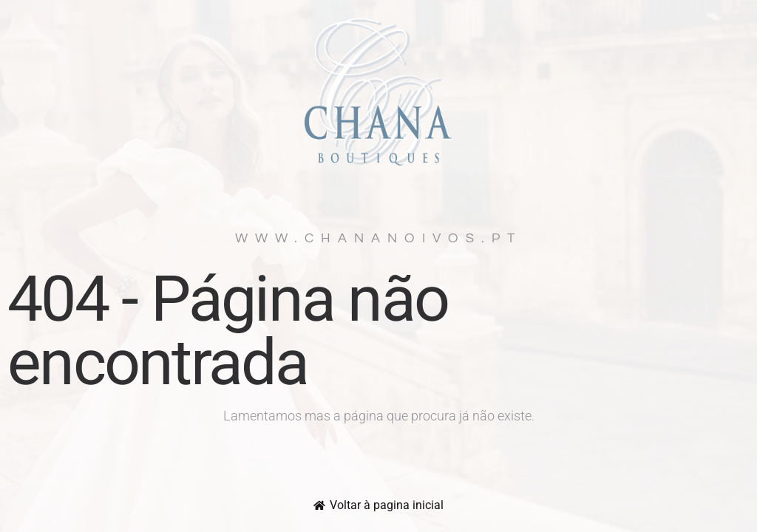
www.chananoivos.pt (378, 238)
